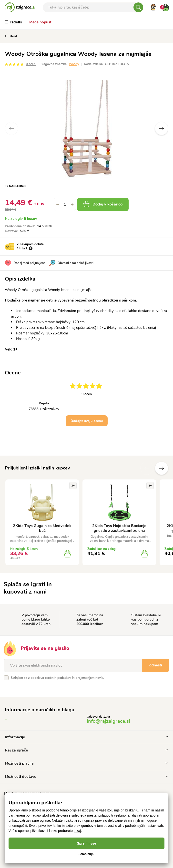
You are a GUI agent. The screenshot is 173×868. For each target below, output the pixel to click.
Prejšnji (147, 468)
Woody (74, 64)
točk (25, 248)
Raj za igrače (86, 750)
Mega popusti (41, 22)
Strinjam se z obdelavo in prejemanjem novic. (57, 678)
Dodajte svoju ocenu (87, 421)
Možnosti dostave (86, 777)
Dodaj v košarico (103, 204)
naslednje (162, 468)
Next (162, 128)
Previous (11, 128)
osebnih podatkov (58, 678)
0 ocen (31, 64)
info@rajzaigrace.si (108, 721)
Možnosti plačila (86, 763)
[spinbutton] (65, 204)
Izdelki (14, 22)
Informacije (86, 737)
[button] (72, 204)
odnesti (156, 665)
